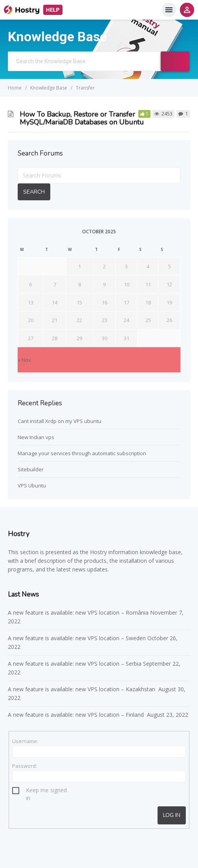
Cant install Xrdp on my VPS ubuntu (60, 421)
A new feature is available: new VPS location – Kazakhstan (82, 689)
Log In (172, 815)
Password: (25, 766)
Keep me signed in (46, 791)
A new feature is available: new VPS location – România (78, 613)
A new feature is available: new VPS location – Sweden (77, 638)
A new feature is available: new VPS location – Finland (77, 715)
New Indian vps (36, 437)
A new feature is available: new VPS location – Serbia (75, 664)
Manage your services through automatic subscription (82, 453)
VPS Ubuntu (32, 485)
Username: (25, 741)
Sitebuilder (31, 469)
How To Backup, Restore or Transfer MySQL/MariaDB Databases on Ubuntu (82, 118)
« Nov (24, 360)
